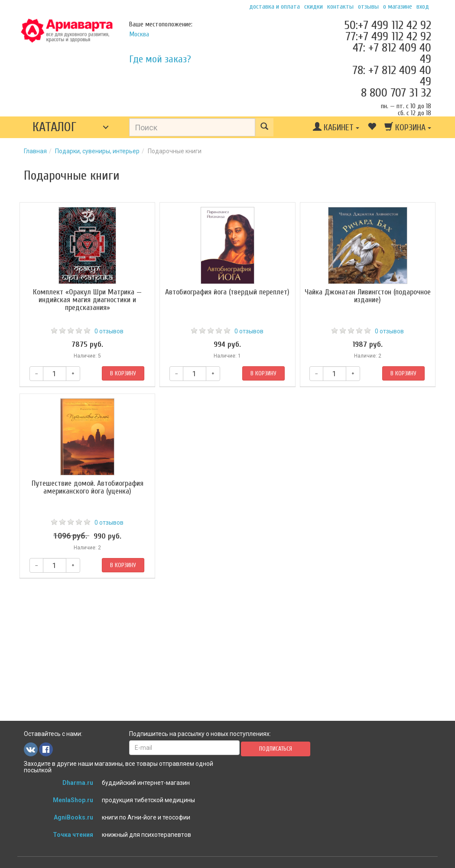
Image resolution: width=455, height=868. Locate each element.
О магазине (398, 6)
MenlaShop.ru (73, 800)
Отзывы (368, 6)
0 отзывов (109, 331)
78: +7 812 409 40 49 (392, 76)
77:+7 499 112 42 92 (388, 36)
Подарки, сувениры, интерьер (97, 151)
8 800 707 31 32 (396, 93)
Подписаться (276, 749)
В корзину (123, 373)
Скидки (314, 6)
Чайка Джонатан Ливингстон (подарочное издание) (368, 296)
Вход (423, 6)
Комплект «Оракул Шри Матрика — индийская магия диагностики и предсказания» (87, 300)
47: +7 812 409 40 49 (392, 53)
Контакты (340, 6)
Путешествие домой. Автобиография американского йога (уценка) (88, 487)
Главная (35, 151)
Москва (139, 34)
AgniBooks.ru (73, 817)
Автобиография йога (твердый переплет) (227, 292)
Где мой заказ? (160, 59)
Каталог (54, 127)
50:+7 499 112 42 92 (388, 25)
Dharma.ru (78, 783)
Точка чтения (73, 835)
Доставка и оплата (275, 6)
